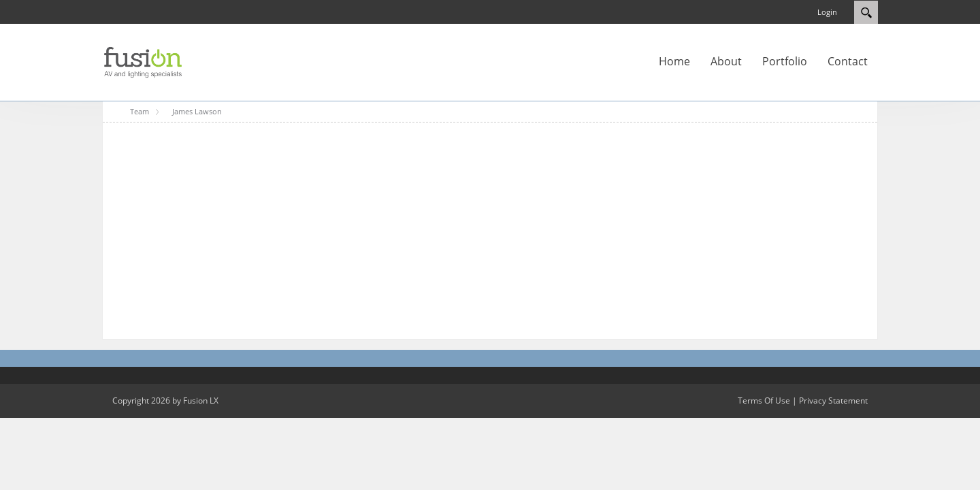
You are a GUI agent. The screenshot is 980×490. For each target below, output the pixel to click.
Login (827, 12)
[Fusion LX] (143, 61)
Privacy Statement (833, 401)
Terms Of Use (764, 401)
